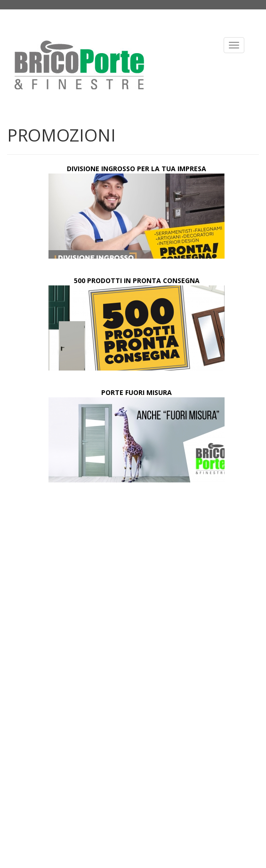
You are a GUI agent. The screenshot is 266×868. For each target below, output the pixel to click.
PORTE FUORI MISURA (137, 392)
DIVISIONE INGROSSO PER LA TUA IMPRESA (137, 169)
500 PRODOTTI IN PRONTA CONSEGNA (137, 280)
